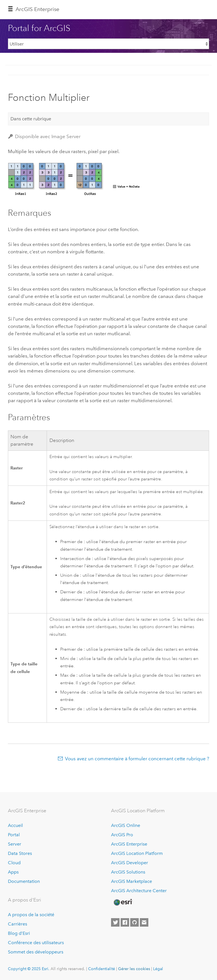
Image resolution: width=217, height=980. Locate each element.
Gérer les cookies (134, 969)
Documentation (24, 881)
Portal (14, 835)
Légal (158, 969)
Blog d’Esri (19, 933)
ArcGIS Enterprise (37, 9)
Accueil (15, 825)
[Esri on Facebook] (125, 922)
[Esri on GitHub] (134, 922)
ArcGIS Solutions (128, 872)
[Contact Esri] (144, 922)
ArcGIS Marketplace (132, 881)
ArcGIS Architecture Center (139, 891)
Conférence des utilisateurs (36, 943)
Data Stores (20, 853)
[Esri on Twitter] (115, 922)
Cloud (14, 863)
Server (15, 844)
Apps (13, 872)
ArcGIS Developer (130, 863)
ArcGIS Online (126, 825)
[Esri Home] (123, 902)
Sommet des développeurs (36, 952)
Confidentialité (102, 969)
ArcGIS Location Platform (137, 853)
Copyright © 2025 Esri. (29, 969)
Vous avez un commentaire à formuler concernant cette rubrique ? (137, 759)
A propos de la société (31, 915)
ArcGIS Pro (122, 835)
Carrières (18, 924)
